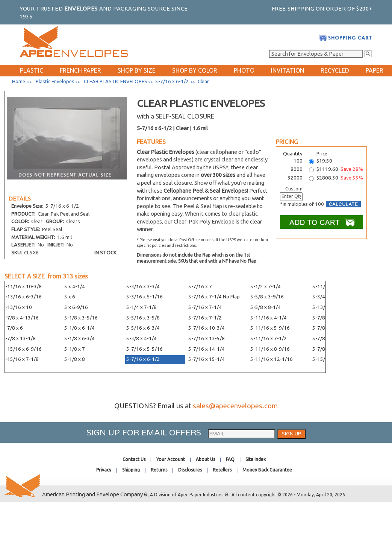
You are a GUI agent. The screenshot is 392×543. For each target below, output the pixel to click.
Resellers (222, 470)
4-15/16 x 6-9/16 (22, 349)
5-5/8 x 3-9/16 (267, 297)
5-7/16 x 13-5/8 (207, 338)
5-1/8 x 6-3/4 (79, 338)
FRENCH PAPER (80, 70)
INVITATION (288, 70)
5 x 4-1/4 (75, 287)
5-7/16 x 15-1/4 (207, 359)
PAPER (375, 70)
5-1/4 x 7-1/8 (142, 307)
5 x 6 (70, 297)
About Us (205, 459)
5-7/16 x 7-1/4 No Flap (214, 297)
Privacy (104, 470)
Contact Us (134, 459)
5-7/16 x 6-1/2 (143, 359)
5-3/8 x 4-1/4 (142, 338)
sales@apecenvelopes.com (235, 406)
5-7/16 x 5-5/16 (145, 349)
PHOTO (244, 70)
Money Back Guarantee (267, 470)
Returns (159, 470)
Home (19, 81)
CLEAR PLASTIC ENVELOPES (116, 81)
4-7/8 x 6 (13, 328)
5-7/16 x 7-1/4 (205, 307)
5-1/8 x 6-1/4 (79, 328)
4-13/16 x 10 (17, 307)
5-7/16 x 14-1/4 (207, 349)
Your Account (171, 459)
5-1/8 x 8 (75, 359)
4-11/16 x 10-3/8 (22, 287)
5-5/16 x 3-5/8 (143, 318)
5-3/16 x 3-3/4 (143, 287)
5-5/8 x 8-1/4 (266, 307)
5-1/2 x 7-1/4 (266, 287)
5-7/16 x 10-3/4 (207, 328)
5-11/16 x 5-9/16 (270, 328)
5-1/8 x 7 (75, 349)
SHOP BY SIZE (137, 70)
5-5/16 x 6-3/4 (143, 328)
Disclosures (190, 470)
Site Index (256, 459)
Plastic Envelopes (55, 81)
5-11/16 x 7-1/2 (269, 338)
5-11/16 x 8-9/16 (270, 349)
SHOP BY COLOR (195, 70)
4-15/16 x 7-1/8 (20, 359)
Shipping (131, 470)
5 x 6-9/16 (76, 307)
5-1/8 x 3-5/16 (81, 318)
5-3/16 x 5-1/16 (145, 297)
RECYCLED (335, 70)
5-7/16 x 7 (200, 287)
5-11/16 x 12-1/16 (272, 359)
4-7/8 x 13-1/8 (19, 338)
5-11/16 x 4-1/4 (269, 318)
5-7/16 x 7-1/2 (205, 318)
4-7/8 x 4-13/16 (20, 318)
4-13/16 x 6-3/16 (22, 297)
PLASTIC (32, 70)
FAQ (230, 459)
